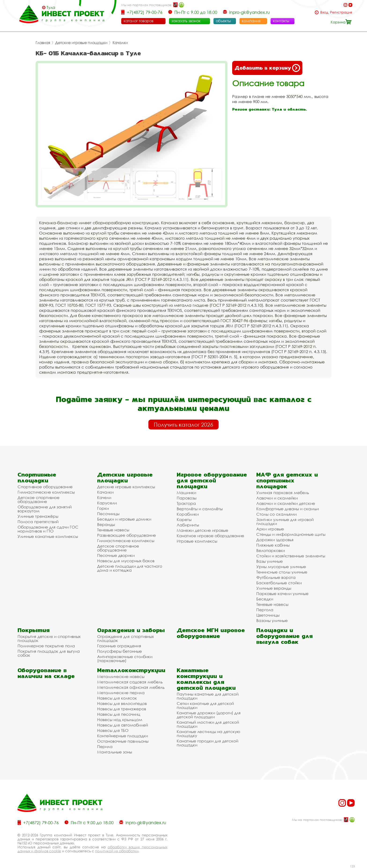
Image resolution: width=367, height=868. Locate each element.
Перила (105, 747)
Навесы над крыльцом (120, 720)
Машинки (186, 493)
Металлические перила (121, 693)
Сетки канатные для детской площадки (205, 705)
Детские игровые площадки (81, 43)
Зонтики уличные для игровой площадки (285, 522)
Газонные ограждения (119, 646)
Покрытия (34, 630)
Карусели (107, 503)
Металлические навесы (121, 676)
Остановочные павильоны (123, 741)
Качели (104, 497)
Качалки (120, 43)
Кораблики (188, 514)
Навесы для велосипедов (122, 703)
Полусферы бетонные (119, 651)
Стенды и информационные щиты (291, 534)
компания (251, 21)
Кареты (184, 520)
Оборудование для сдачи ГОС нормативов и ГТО (48, 529)
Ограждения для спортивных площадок (125, 638)
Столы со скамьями (276, 514)
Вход (324, 12)
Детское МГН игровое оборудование (211, 633)
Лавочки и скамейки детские (286, 503)
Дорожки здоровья (275, 540)
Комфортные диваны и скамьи (288, 509)
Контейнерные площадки (123, 736)
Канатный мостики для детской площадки (208, 724)
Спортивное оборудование (45, 487)
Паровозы (187, 498)
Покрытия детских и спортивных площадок (49, 638)
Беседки (265, 599)
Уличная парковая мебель (283, 493)
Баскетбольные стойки (279, 583)
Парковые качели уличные (282, 594)
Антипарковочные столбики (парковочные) (125, 659)
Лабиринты (188, 525)
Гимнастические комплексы (46, 492)
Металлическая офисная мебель (131, 687)
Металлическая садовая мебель (130, 682)
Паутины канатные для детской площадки (208, 696)
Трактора (186, 503)
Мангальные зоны (115, 752)
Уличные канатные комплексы (48, 536)
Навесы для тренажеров (122, 709)
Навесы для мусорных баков (126, 561)
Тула (51, 7)
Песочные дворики (116, 555)
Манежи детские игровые (202, 530)
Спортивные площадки (37, 477)
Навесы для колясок (117, 698)
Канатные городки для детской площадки (207, 743)
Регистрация (341, 12)
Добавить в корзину (267, 68)
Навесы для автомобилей (123, 725)
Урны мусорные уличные (281, 567)
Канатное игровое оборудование (210, 536)
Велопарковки (271, 550)
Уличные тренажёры (38, 516)
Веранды (106, 524)
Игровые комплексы (197, 541)
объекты (223, 21)
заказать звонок (186, 21)
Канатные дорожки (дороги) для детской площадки (209, 715)
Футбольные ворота (276, 577)
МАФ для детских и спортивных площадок (287, 480)
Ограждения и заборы (131, 630)
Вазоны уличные (272, 620)
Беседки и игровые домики (124, 519)
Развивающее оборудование (127, 535)
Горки (103, 508)
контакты (281, 21)
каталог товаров (138, 21)
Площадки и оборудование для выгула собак (284, 636)
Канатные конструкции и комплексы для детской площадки (206, 679)
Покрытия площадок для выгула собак (49, 653)
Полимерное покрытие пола (46, 646)
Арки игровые (270, 529)
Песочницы (108, 514)
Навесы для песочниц (119, 714)
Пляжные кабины (273, 545)
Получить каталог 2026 (183, 425)
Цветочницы (268, 615)
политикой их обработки (117, 851)
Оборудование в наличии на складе (46, 673)
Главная (43, 43)
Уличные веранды (274, 588)
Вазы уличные (270, 561)
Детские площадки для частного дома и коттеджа (130, 568)
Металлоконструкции (131, 670)
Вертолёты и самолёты (200, 509)
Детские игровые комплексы (126, 487)
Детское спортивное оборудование (39, 499)
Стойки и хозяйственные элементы (291, 556)
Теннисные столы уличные (282, 572)
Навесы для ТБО (113, 730)
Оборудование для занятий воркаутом (45, 509)
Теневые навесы (113, 530)
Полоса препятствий (38, 522)
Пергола (265, 610)
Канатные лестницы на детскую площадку (208, 734)
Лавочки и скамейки (277, 498)
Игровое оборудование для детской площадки (212, 480)
